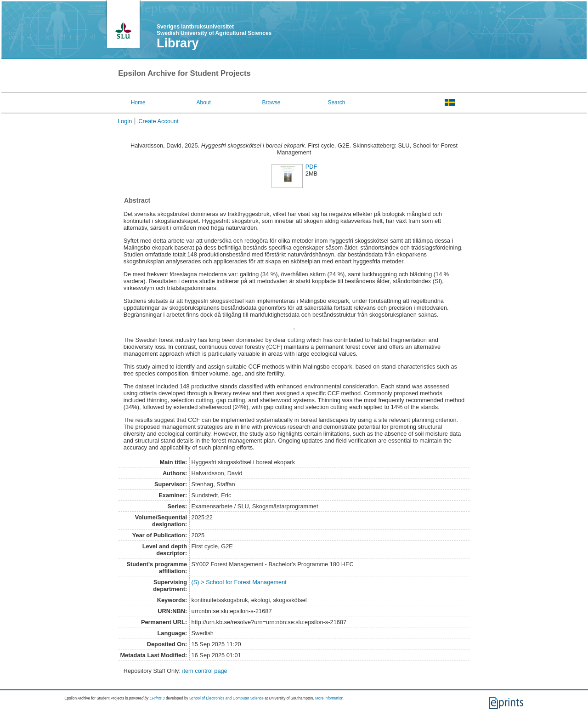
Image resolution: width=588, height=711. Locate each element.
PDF (311, 167)
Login (125, 121)
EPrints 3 (157, 698)
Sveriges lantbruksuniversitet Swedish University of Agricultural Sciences (214, 30)
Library (178, 43)
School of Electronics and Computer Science (226, 698)
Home (138, 102)
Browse (271, 102)
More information (329, 698)
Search (336, 102)
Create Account (158, 121)
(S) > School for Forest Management (239, 582)
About (204, 102)
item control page (205, 671)
